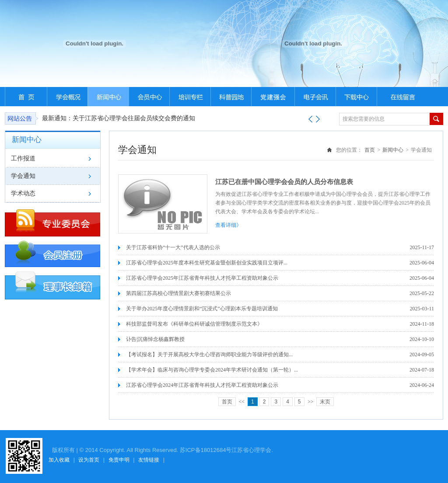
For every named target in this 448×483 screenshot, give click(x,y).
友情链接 (149, 460)
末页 (325, 402)
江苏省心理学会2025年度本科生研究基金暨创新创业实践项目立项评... (207, 263)
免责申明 (119, 460)
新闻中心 (393, 150)
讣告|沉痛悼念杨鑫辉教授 (155, 339)
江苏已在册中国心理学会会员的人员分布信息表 (284, 182)
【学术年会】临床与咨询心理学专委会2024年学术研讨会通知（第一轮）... (212, 370)
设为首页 (89, 460)
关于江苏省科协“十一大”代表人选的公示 (173, 247)
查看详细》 (228, 225)
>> (311, 402)
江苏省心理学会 (251, 450)
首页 (370, 150)
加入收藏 (59, 460)
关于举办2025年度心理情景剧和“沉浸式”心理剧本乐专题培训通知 (202, 309)
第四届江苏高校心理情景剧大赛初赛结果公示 (178, 293)
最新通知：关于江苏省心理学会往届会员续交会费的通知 (119, 118)
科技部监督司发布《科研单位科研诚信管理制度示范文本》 (194, 324)
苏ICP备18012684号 (206, 450)
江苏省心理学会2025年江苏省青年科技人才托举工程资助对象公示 (202, 278)
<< (242, 402)
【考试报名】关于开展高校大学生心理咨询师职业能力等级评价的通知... (209, 354)
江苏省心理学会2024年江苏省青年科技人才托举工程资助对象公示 (202, 385)
